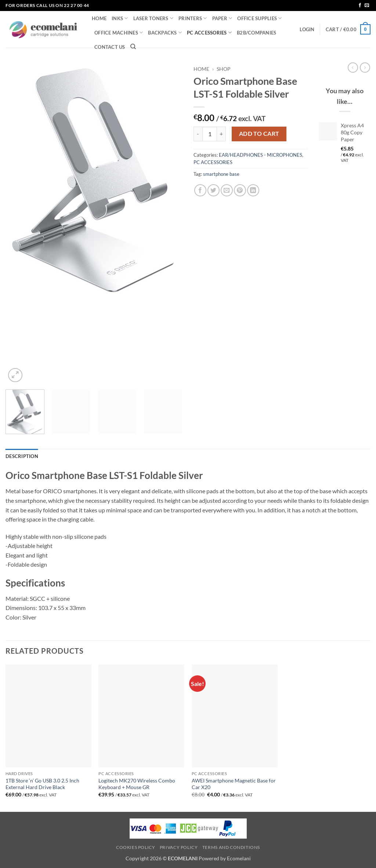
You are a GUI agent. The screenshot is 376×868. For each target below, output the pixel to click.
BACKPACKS (165, 32)
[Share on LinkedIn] (253, 190)
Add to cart (259, 134)
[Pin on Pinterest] (240, 190)
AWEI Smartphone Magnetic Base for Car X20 (234, 784)
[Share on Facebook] (200, 190)
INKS (120, 18)
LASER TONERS (153, 18)
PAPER (222, 18)
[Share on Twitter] (214, 190)
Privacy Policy (179, 847)
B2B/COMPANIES (256, 33)
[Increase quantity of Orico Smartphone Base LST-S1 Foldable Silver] (221, 134)
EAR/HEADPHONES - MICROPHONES (261, 155)
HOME (99, 18)
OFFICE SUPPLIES (259, 18)
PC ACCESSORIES (209, 32)
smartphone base (221, 174)
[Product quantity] (210, 134)
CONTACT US (110, 47)
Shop (224, 69)
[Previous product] (365, 68)
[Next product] (353, 68)
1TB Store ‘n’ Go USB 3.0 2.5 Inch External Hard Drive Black (42, 784)
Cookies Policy (136, 847)
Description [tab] (22, 456)
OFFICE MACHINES (119, 32)
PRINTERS (193, 18)
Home (201, 69)
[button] (307, 29)
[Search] (133, 47)
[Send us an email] (367, 6)
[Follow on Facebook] (360, 6)
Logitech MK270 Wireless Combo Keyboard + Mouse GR (137, 784)
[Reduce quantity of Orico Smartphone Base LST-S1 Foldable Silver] (198, 134)
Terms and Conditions (231, 847)
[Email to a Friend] (227, 190)
